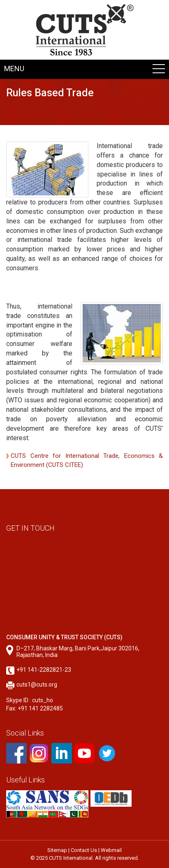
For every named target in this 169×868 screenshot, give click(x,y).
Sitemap (57, 850)
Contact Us (84, 850)
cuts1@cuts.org (37, 685)
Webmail (111, 850)
